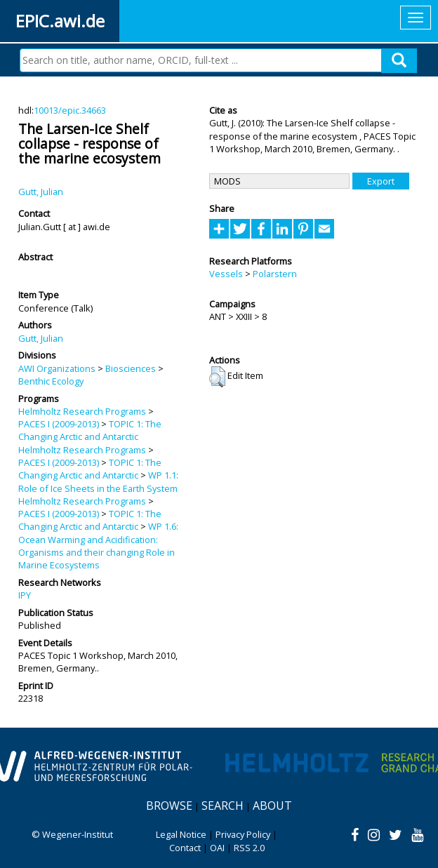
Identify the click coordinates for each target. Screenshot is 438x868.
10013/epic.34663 (70, 110)
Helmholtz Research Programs (82, 411)
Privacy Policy (243, 834)
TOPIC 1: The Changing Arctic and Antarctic (90, 430)
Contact (185, 848)
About (272, 806)
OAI (217, 848)
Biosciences (131, 368)
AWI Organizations (57, 368)
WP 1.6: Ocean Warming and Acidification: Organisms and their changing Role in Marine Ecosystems (98, 546)
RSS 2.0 (249, 848)
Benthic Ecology (51, 381)
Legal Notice (181, 834)
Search (223, 806)
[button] (217, 377)
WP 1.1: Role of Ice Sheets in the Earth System (98, 481)
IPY (25, 595)
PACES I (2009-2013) (59, 424)
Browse (169, 806)
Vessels (226, 274)
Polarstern (275, 274)
